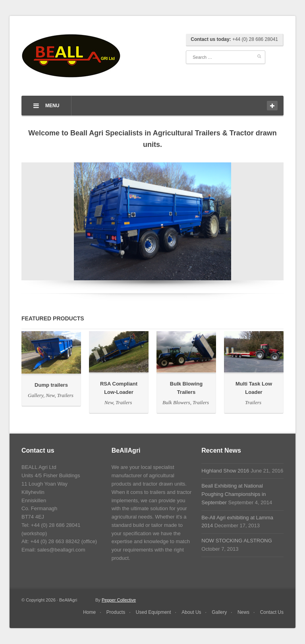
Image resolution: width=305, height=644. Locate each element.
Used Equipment (153, 612)
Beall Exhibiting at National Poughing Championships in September (234, 494)
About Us (191, 612)
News (243, 612)
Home (89, 612)
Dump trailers (51, 385)
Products (116, 612)
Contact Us (272, 612)
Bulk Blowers (177, 402)
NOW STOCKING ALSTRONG (236, 541)
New (51, 395)
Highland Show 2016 (225, 471)
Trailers (65, 395)
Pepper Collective (119, 600)
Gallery (36, 395)
